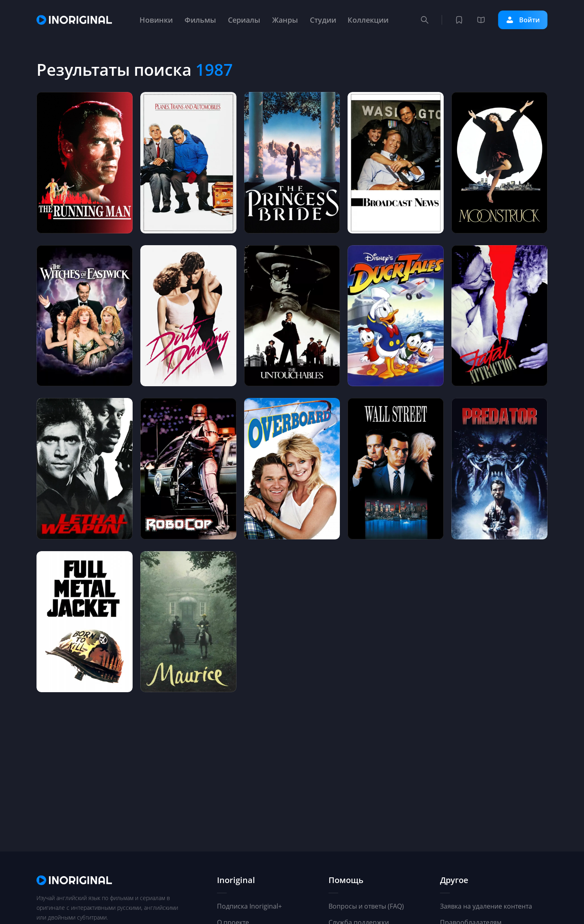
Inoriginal (236, 880)
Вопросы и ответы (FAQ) (366, 906)
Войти (523, 20)
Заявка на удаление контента (486, 906)
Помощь (346, 880)
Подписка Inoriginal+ (249, 906)
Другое (454, 880)
